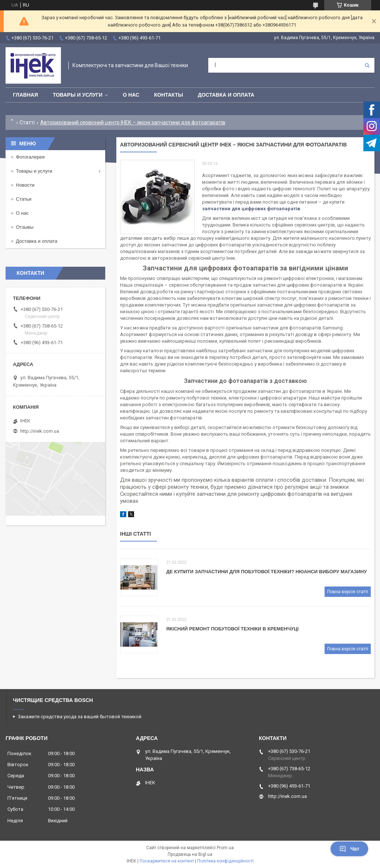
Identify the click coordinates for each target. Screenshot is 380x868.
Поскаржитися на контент (167, 861)
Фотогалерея (30, 157)
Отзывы (25, 227)
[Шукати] (367, 65)
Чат (349, 849)
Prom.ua (225, 848)
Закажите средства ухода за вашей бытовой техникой (80, 717)
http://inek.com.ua (40, 431)
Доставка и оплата (226, 95)
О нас (131, 95)
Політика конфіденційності (225, 861)
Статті (27, 122)
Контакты (168, 95)
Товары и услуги (78, 95)
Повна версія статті (348, 592)
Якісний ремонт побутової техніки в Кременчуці (232, 629)
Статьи (24, 199)
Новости (25, 185)
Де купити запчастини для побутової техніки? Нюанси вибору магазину (266, 572)
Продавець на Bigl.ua (190, 854)
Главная (25, 95)
